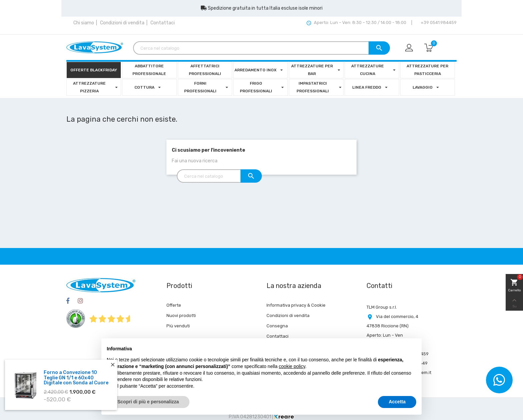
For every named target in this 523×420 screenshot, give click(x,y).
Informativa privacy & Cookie (296, 305)
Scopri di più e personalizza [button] (148, 402)
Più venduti (178, 326)
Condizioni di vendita (122, 23)
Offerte (174, 305)
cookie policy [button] (292, 366)
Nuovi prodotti (181, 315)
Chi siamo (84, 23)
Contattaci (163, 23)
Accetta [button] (397, 402)
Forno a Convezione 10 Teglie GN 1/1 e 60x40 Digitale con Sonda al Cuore (76, 380)
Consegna (277, 326)
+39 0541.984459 (438, 22)
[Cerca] (261, 48)
